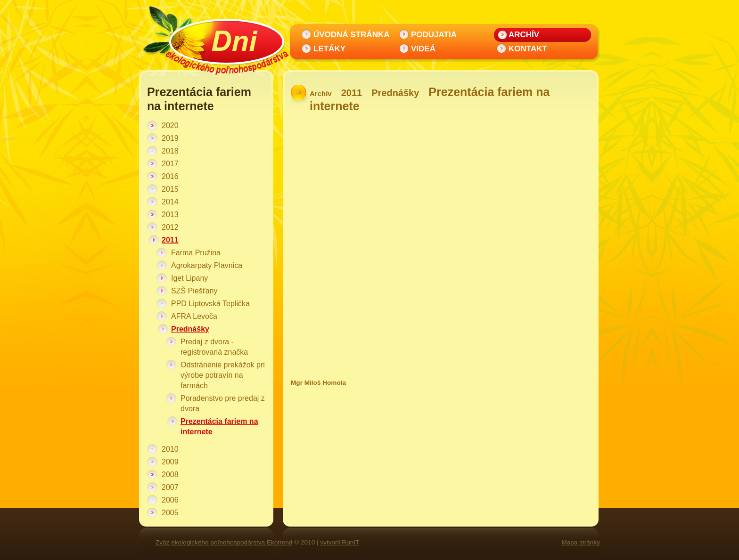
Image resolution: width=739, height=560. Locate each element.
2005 (170, 513)
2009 (170, 462)
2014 (170, 202)
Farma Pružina (196, 253)
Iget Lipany (189, 278)
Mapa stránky (581, 542)
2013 (170, 215)
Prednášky (190, 329)
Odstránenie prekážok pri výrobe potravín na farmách (223, 375)
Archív (524, 35)
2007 (170, 487)
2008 (170, 475)
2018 (170, 151)
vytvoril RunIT (340, 542)
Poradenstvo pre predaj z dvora (223, 403)
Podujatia (434, 35)
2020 (170, 126)
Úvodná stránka (352, 35)
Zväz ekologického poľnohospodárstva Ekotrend (224, 542)
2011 (170, 240)
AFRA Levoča (194, 316)
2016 (170, 176)
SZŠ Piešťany (194, 291)
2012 (170, 227)
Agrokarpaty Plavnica (207, 265)
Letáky (329, 49)
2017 (170, 164)
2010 (170, 449)
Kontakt (528, 49)
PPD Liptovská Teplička (210, 304)
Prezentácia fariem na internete (219, 426)
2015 (170, 189)
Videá (423, 49)
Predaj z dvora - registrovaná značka (214, 347)
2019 (170, 138)
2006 (170, 500)
